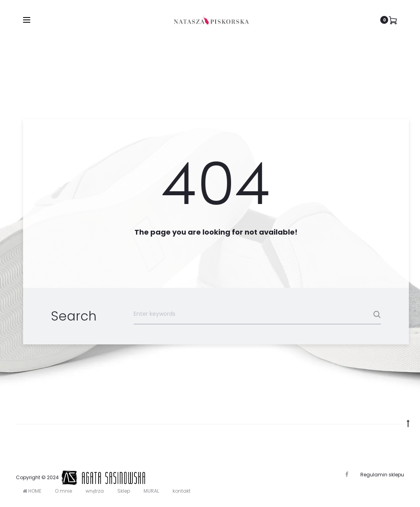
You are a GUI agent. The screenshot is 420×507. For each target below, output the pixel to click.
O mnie (63, 491)
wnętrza (95, 491)
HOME (32, 491)
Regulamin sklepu (382, 475)
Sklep (124, 491)
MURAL (151, 491)
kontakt (182, 491)
